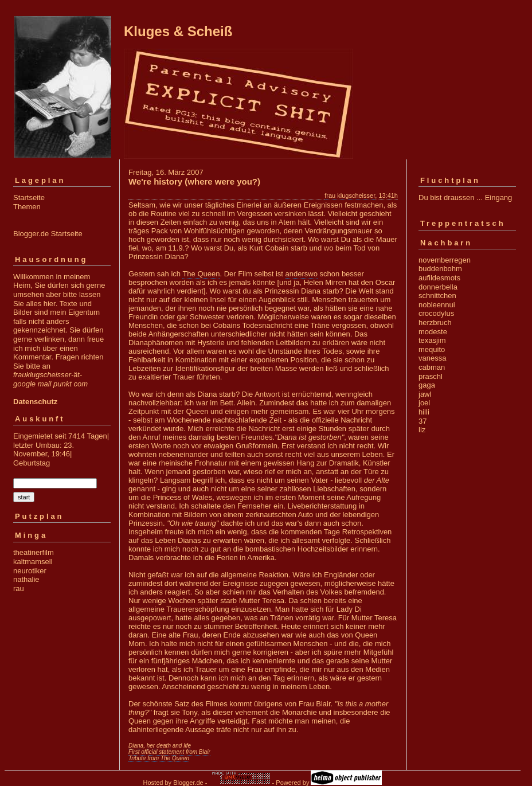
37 (423, 421)
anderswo (302, 274)
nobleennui (437, 305)
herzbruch (435, 322)
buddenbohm (440, 269)
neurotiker (30, 571)
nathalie (26, 579)
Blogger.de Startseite (48, 234)
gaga (427, 385)
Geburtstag (32, 463)
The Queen (201, 274)
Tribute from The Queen (159, 758)
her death (159, 746)
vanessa (432, 358)
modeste (433, 332)
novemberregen (445, 260)
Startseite (29, 198)
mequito (432, 349)
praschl (431, 376)
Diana (136, 746)
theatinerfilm (34, 552)
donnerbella (438, 287)
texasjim (432, 340)
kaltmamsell (33, 562)
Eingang (499, 198)
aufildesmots (439, 278)
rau (19, 588)
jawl (425, 394)
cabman (432, 367)
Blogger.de (188, 783)
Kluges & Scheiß (178, 31)
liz (422, 430)
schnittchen (437, 296)
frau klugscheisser (350, 195)
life (187, 746)
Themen (27, 207)
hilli (424, 412)
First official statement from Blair (169, 752)
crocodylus (436, 313)
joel (424, 403)
